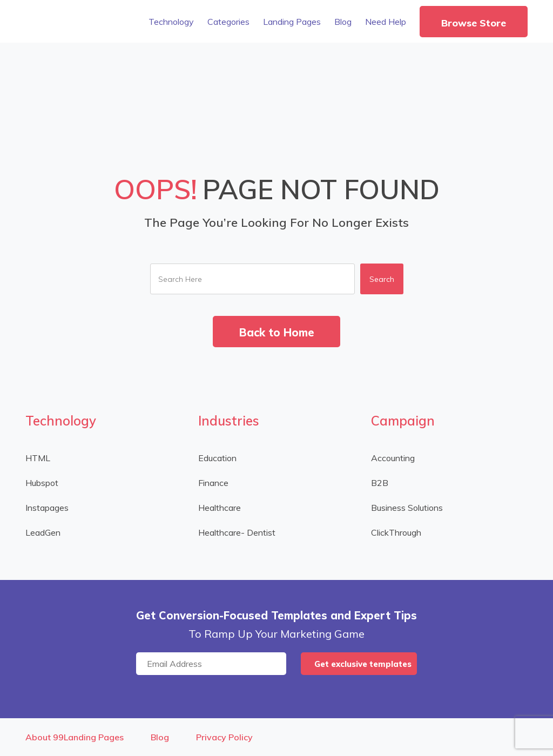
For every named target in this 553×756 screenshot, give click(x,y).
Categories (228, 22)
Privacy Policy (224, 737)
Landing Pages (292, 22)
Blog (343, 22)
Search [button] (382, 279)
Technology (171, 22)
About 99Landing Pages (75, 737)
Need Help (386, 22)
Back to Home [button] (277, 332)
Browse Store (474, 23)
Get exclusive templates (363, 664)
